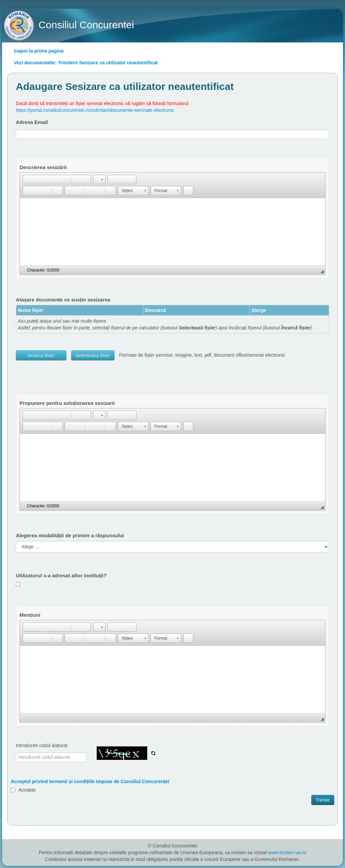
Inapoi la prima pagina (39, 51)
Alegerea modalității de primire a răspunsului (70, 535)
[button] (28, 180)
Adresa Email (32, 122)
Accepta (27, 790)
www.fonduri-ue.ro (287, 853)
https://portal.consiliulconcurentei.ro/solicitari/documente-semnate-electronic (95, 110)
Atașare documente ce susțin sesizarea (63, 300)
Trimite (323, 800)
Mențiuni (30, 615)
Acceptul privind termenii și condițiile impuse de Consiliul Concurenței (90, 781)
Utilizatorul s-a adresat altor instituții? (61, 575)
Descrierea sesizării (43, 167)
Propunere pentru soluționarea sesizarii (67, 403)
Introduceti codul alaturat (42, 745)
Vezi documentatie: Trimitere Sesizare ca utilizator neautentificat (86, 63)
